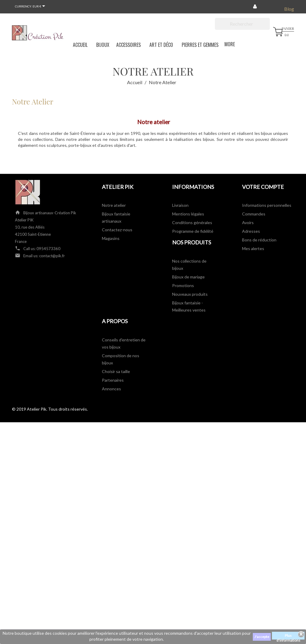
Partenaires (113, 380)
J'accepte (262, 637)
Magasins (111, 238)
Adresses (251, 231)
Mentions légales (188, 214)
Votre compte (263, 187)
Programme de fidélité (193, 231)
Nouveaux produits (190, 294)
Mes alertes (253, 248)
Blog (289, 9)
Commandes (254, 214)
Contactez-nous (117, 230)
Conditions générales (192, 222)
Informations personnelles (267, 205)
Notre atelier (114, 205)
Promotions (183, 285)
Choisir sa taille (116, 371)
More (230, 44)
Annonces (111, 389)
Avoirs (248, 222)
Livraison (180, 205)
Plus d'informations (288, 636)
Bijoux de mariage (188, 277)
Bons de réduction (259, 240)
